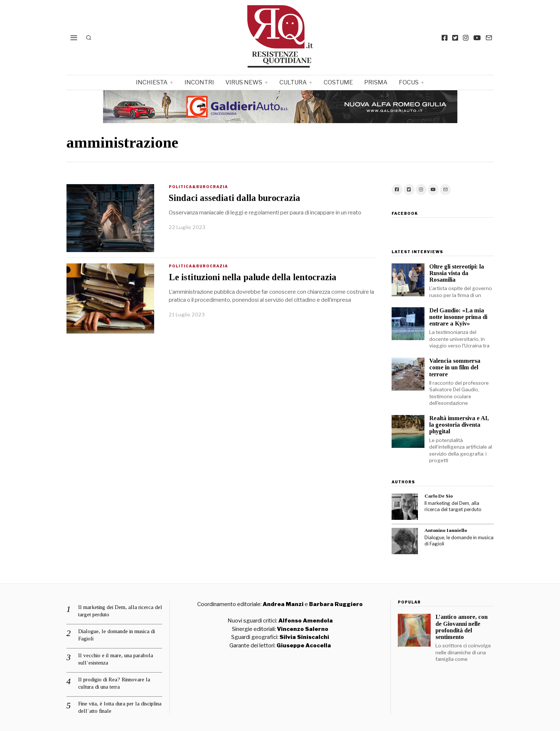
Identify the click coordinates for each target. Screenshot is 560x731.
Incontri (199, 82)
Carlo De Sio (439, 496)
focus (409, 82)
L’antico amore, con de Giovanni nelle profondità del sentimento (462, 627)
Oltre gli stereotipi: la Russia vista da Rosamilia (457, 273)
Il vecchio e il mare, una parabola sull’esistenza (116, 659)
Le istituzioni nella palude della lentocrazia (253, 277)
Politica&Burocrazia (198, 187)
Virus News (244, 82)
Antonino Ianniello (446, 530)
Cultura (293, 82)
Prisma (376, 82)
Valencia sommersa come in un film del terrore (455, 367)
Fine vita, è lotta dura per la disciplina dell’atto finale (120, 707)
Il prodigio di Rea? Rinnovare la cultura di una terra (114, 683)
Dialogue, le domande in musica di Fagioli (459, 541)
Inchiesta (152, 82)
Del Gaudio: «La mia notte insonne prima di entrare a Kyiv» (458, 317)
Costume (338, 82)
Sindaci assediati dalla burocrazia (235, 198)
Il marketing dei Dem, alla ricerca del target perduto (453, 506)
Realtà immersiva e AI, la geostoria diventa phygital (459, 425)
